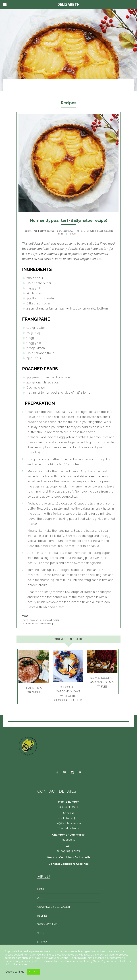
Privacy (42, 942)
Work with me (47, 924)
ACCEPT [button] (33, 972)
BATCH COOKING (31, 620)
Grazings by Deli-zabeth (54, 907)
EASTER (56, 620)
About (42, 898)
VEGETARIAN (46, 624)
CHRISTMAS (45, 620)
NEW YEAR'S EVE (31, 624)
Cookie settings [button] (15, 972)
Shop (41, 933)
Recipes (42, 916)
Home (41, 889)
